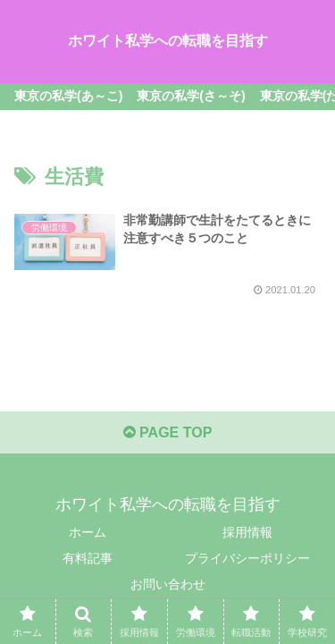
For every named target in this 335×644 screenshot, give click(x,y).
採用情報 (247, 532)
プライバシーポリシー (247, 558)
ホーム (88, 532)
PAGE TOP (168, 432)
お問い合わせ (168, 584)
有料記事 (88, 558)
